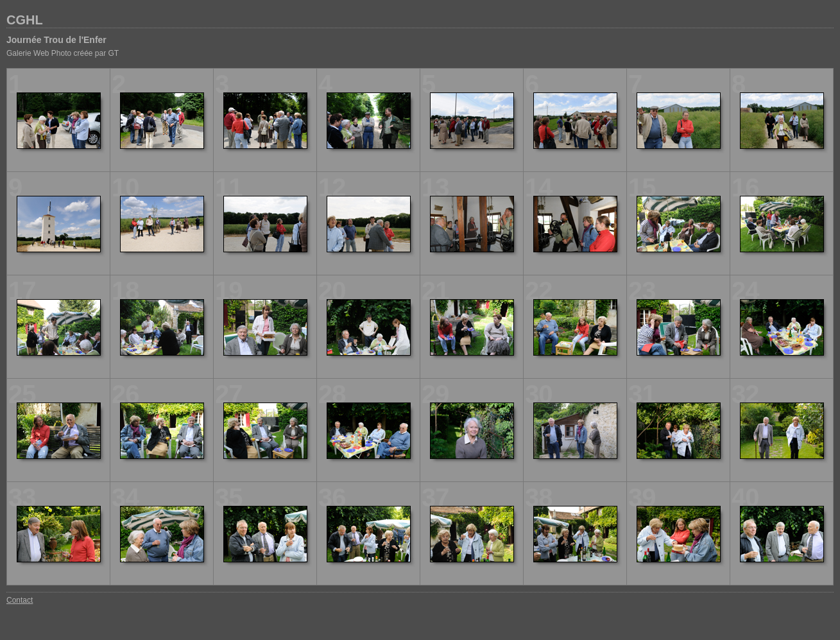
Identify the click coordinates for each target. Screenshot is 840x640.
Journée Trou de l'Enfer (56, 40)
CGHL (25, 20)
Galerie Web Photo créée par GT (63, 53)
